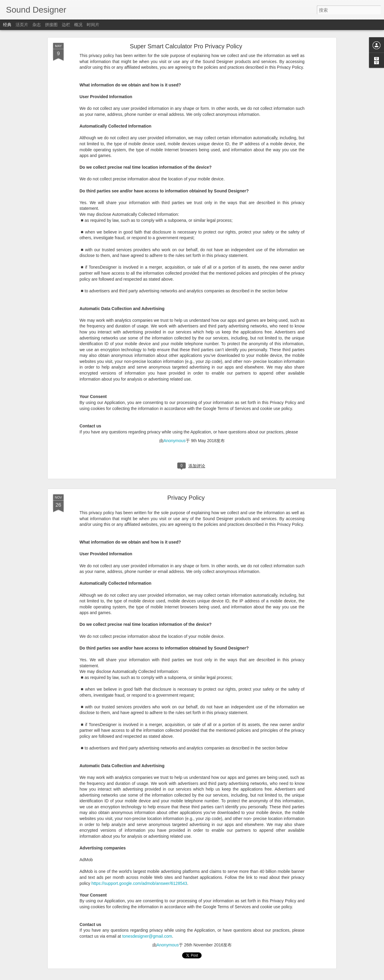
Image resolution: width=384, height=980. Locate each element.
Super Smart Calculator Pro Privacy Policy (186, 46)
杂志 (37, 25)
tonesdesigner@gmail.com (147, 936)
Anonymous (175, 441)
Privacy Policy (186, 498)
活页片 (22, 25)
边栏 (66, 25)
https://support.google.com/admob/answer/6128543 (139, 883)
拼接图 (51, 25)
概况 (78, 25)
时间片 (93, 25)
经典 (7, 25)
